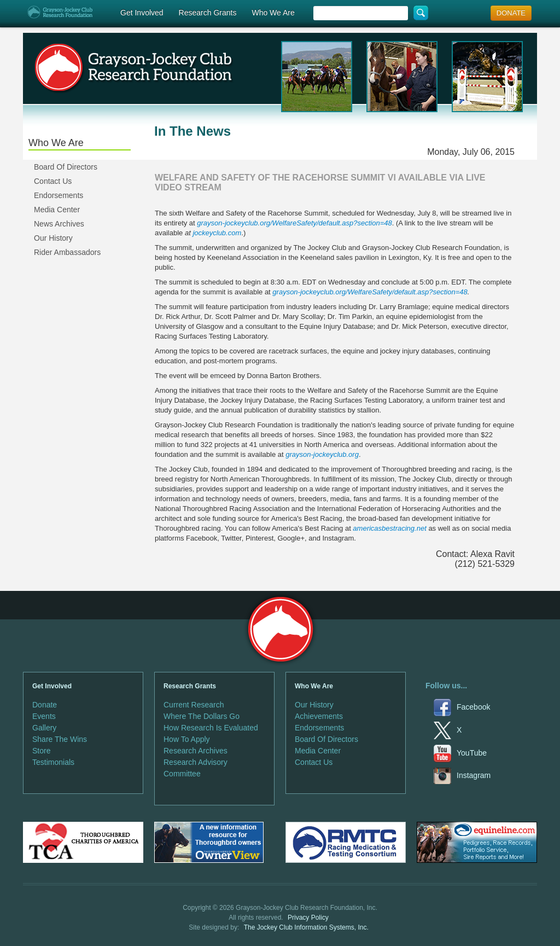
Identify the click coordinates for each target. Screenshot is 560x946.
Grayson (280, 629)
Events (44, 716)
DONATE (511, 13)
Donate (45, 705)
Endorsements (59, 195)
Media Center (57, 210)
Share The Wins (60, 739)
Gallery (44, 728)
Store (41, 751)
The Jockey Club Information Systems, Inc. (306, 927)
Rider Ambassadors (67, 252)
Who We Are (273, 13)
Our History (53, 238)
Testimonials (53, 762)
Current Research (194, 705)
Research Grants (208, 13)
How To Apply (187, 739)
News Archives (59, 224)
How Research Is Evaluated (211, 728)
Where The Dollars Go (202, 716)
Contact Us (53, 181)
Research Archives (196, 751)
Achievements (319, 716)
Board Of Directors (66, 167)
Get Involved (142, 13)
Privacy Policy (308, 918)
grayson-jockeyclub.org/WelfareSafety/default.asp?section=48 (370, 292)
